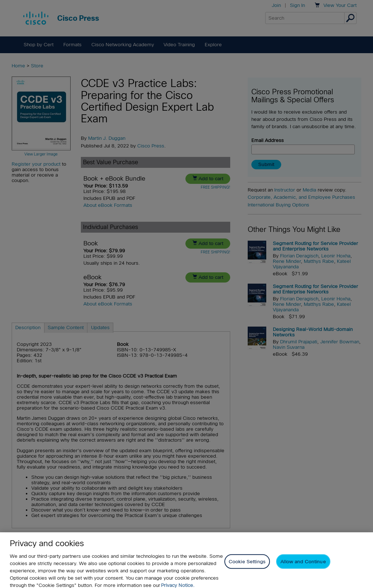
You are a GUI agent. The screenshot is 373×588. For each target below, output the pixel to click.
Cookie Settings (247, 568)
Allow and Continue (303, 568)
